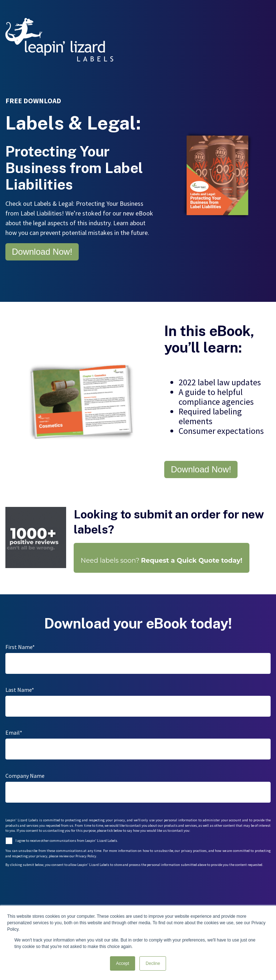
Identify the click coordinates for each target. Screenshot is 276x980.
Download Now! (42, 252)
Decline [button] (153, 963)
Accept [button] (123, 963)
